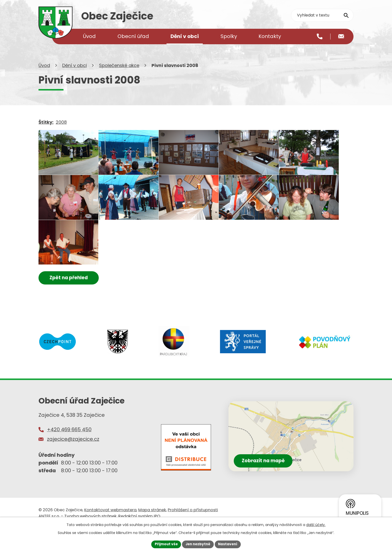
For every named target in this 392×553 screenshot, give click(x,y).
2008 (61, 129)
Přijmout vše (165, 544)
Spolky (229, 36)
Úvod (44, 72)
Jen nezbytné (198, 544)
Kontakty (270, 36)
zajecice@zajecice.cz (73, 461)
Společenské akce (119, 72)
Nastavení (229, 544)
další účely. (316, 524)
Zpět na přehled (70, 300)
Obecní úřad (133, 36)
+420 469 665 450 (69, 452)
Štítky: (46, 129)
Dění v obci (74, 72)
